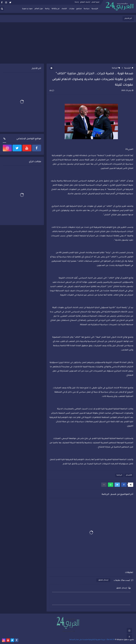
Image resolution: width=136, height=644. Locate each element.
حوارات (72, 9)
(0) (52, 91)
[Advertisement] (68, 43)
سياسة (87, 9)
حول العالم (39, 9)
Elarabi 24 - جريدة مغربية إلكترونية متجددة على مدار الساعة (92, 640)
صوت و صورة (27, 9)
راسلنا (77, 2)
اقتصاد (64, 9)
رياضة (47, 9)
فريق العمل (95, 2)
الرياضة (116, 68)
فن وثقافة (56, 9)
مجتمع (79, 9)
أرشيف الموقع (85, 2)
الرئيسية (95, 9)
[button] (124, 485)
